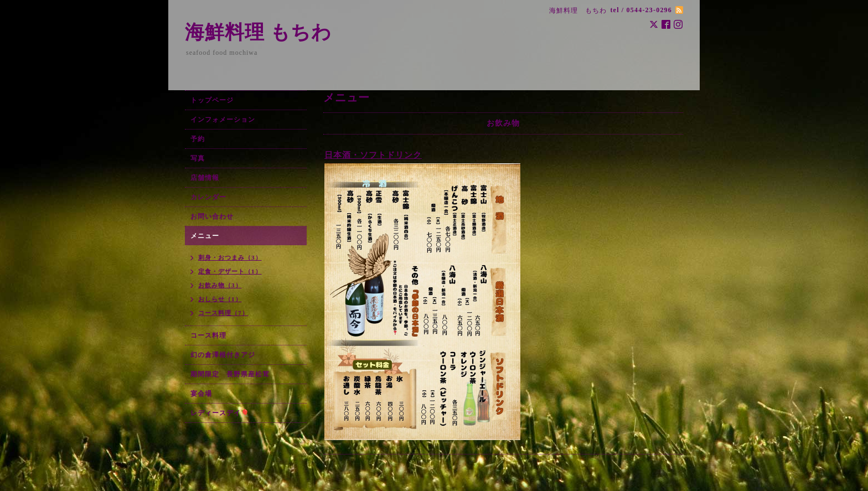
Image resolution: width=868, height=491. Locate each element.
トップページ (212, 100)
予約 (198, 139)
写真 (198, 158)
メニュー (205, 236)
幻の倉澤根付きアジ (223, 355)
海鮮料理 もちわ (258, 32)
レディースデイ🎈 (220, 413)
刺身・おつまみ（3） (230, 257)
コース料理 (208, 335)
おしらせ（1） (220, 299)
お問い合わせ (212, 216)
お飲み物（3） (220, 285)
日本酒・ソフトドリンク (373, 155)
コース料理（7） (223, 313)
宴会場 (201, 394)
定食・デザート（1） (230, 271)
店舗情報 (205, 178)
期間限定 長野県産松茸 (230, 374)
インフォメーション (223, 120)
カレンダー (208, 197)
